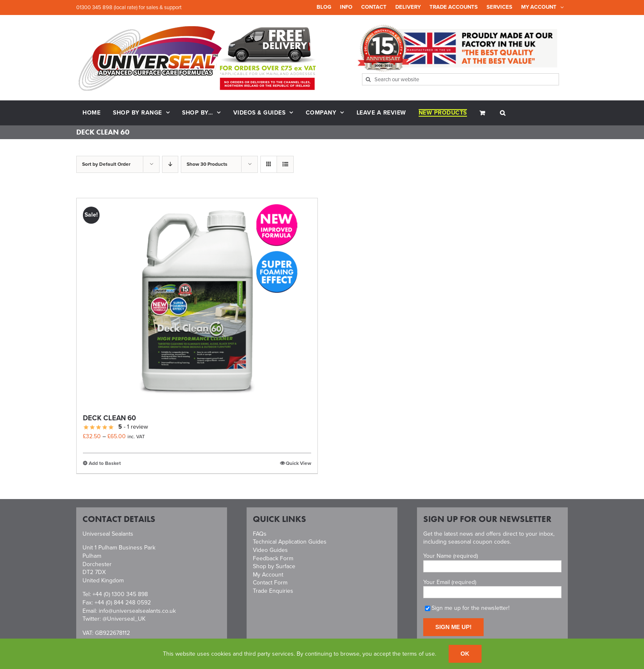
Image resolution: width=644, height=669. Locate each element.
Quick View (298, 463)
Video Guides (270, 550)
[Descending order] (170, 164)
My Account (268, 575)
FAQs (260, 534)
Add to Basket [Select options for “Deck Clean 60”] (105, 463)
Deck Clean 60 (109, 418)
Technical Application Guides (290, 542)
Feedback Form (273, 558)
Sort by (106, 164)
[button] (503, 113)
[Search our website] (461, 79)
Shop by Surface (274, 566)
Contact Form (270, 583)
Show (207, 164)
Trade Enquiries (273, 591)
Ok (465, 654)
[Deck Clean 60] (197, 302)
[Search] (368, 79)
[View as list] (285, 164)
